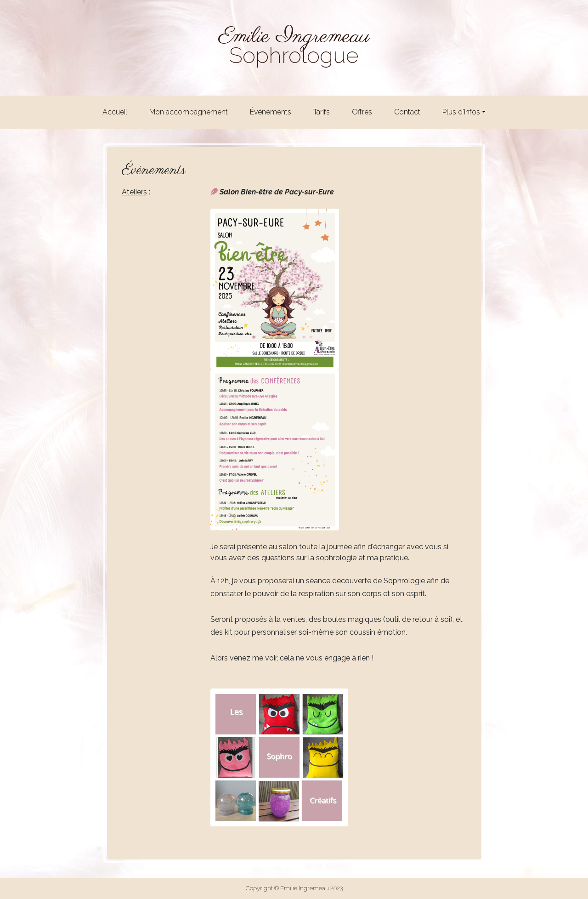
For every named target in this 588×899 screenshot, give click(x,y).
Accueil (115, 112)
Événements (271, 112)
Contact (407, 112)
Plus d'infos (461, 112)
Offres (362, 112)
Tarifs (322, 112)
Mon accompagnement (189, 112)
